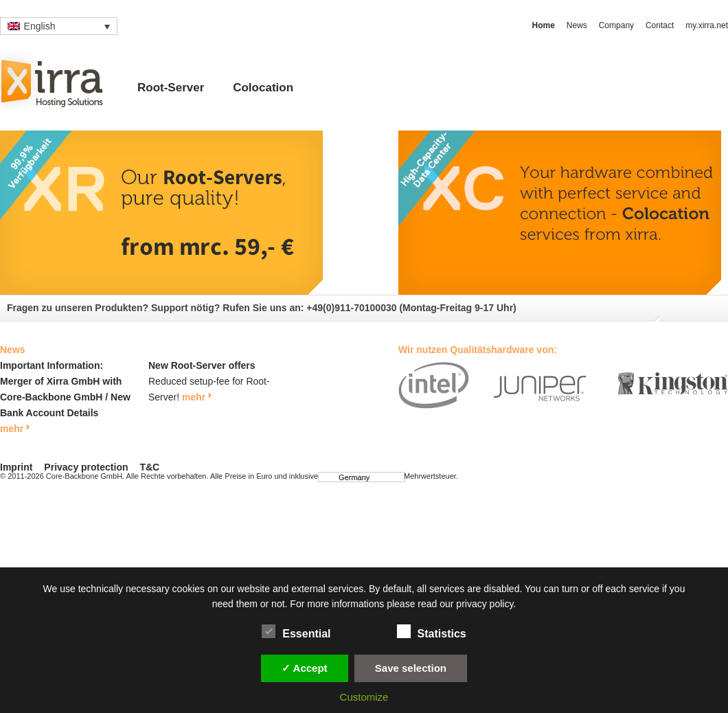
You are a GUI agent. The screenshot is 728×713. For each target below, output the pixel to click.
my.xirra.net (707, 25)
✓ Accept (305, 668)
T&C (149, 467)
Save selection (411, 668)
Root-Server (171, 88)
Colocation (263, 88)
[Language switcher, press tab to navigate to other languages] (59, 26)
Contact (660, 25)
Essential (296, 631)
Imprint (16, 467)
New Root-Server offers (202, 365)
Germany (348, 477)
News (577, 25)
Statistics (432, 631)
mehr (12, 429)
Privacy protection (86, 467)
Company (616, 25)
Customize (364, 697)
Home (544, 25)
